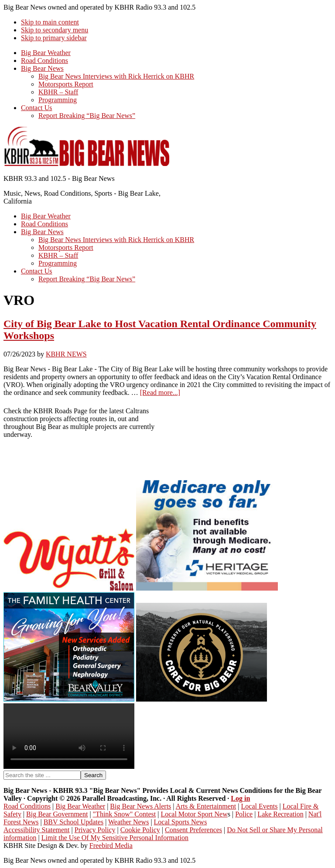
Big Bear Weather (80, 806)
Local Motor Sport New (194, 814)
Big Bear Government (57, 814)
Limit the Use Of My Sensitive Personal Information (115, 838)
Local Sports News (181, 822)
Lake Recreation (280, 814)
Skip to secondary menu (55, 30)
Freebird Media (111, 846)
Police (244, 814)
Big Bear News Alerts (140, 806)
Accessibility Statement (37, 830)
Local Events (260, 806)
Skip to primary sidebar (54, 38)
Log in (240, 798)
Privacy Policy (95, 830)
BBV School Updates (73, 822)
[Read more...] (160, 393)
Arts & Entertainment (206, 806)
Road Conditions (27, 806)
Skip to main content (50, 22)
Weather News (128, 822)
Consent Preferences (193, 830)
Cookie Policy (140, 830)
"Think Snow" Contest (125, 814)
